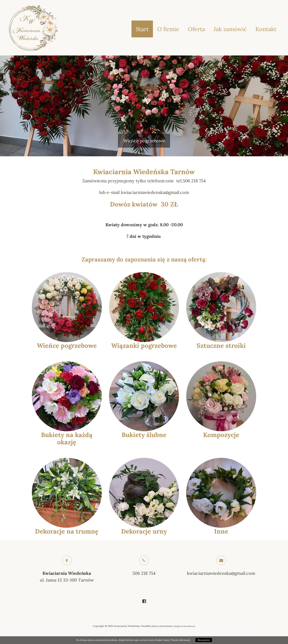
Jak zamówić (230, 29)
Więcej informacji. (181, 640)
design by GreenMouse (184, 626)
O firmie (168, 29)
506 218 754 (144, 573)
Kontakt (266, 29)
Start (142, 29)
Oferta (196, 29)
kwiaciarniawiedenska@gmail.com (221, 573)
